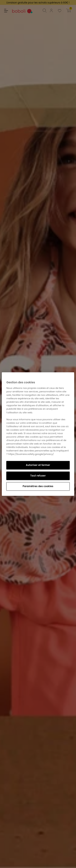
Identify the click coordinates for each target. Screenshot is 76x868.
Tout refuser (38, 476)
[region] (38, 434)
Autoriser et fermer (38, 465)
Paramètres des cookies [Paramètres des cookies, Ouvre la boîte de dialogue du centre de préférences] (38, 486)
